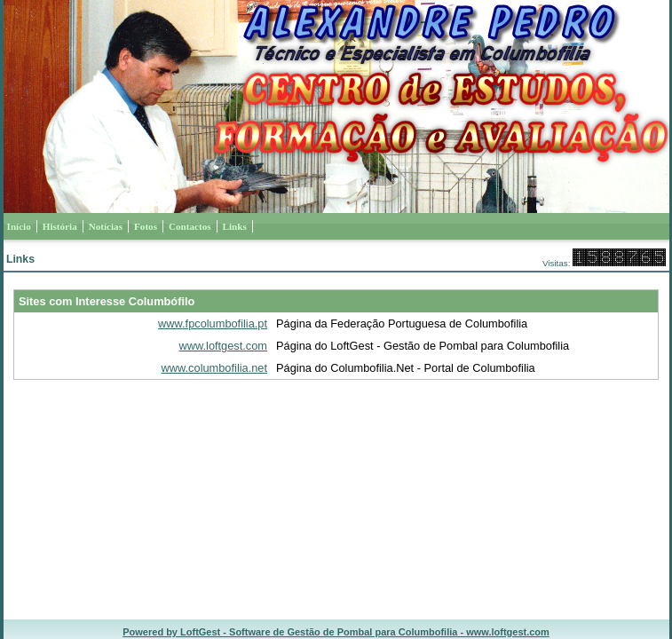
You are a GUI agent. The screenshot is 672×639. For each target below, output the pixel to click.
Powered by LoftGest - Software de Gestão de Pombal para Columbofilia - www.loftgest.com (336, 632)
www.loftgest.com (223, 346)
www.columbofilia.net (215, 368)
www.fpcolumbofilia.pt (213, 323)
